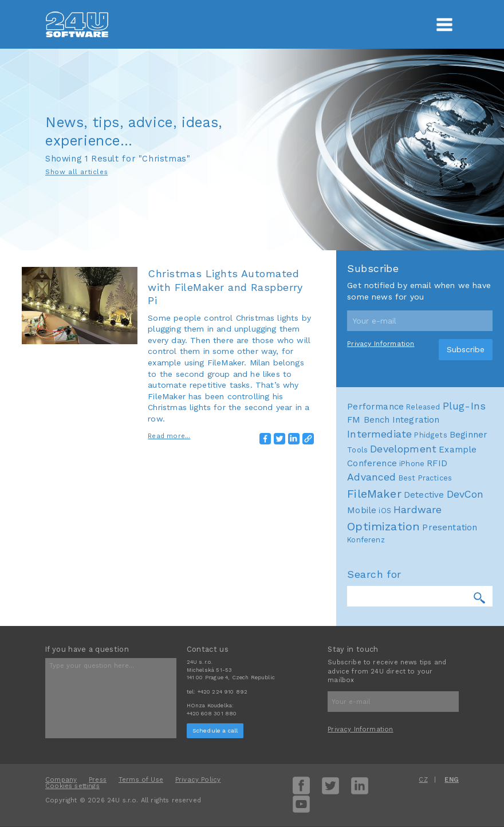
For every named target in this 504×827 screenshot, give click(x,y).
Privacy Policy (198, 780)
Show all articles (76, 172)
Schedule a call (215, 730)
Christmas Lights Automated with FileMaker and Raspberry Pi (225, 287)
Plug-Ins (464, 607)
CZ (423, 780)
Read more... (169, 436)
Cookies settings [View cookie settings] (72, 786)
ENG (452, 780)
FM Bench (368, 621)
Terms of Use (141, 780)
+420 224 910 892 (223, 692)
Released (423, 608)
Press (98, 780)
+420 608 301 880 (212, 713)
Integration (416, 621)
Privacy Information (381, 545)
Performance (375, 608)
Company (61, 780)
